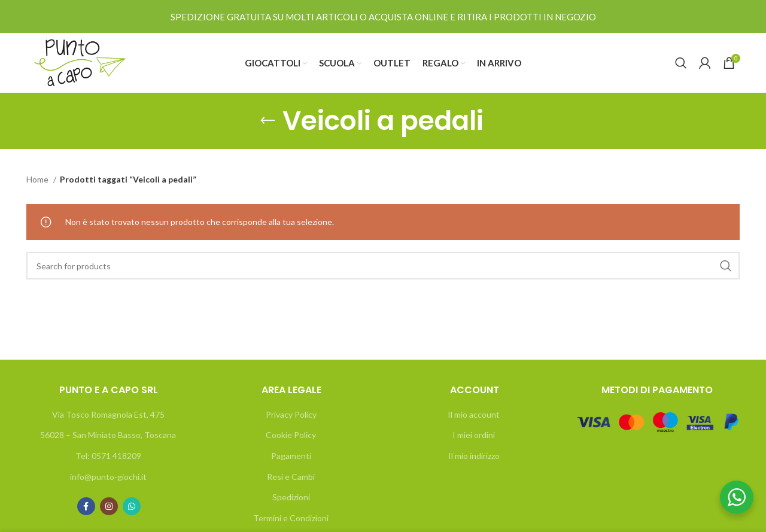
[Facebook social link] (86, 506)
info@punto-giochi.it (108, 477)
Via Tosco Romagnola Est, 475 (108, 414)
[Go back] (268, 121)
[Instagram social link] (109, 506)
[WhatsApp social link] (132, 506)
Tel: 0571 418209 (108, 456)
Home (38, 179)
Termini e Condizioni (291, 518)
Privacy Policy (291, 414)
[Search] (681, 63)
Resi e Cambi (291, 477)
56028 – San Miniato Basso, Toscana (108, 435)
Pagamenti (291, 456)
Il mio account (474, 414)
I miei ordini (474, 435)
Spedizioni (291, 497)
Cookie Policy (291, 435)
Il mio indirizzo (474, 456)
